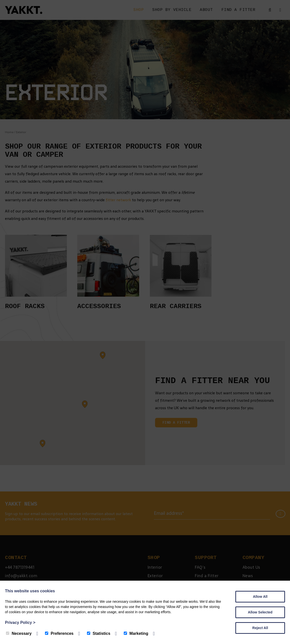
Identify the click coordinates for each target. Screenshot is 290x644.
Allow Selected (260, 612)
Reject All (260, 628)
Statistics (99, 633)
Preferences (59, 633)
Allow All (260, 597)
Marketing (136, 633)
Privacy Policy (20, 623)
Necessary (19, 633)
